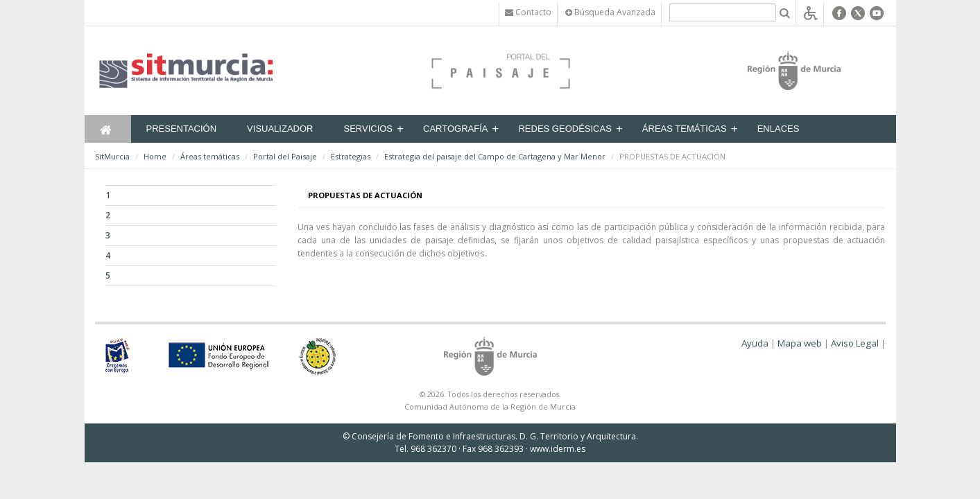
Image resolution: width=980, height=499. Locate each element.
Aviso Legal (855, 343)
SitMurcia (112, 156)
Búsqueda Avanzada (610, 12)
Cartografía (455, 129)
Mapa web (800, 343)
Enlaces (779, 129)
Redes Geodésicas (565, 129)
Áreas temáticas (685, 129)
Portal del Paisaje (285, 156)
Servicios (368, 129)
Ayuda (755, 343)
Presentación (182, 129)
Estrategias (351, 156)
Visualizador (280, 129)
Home (155, 156)
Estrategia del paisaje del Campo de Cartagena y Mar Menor (495, 156)
